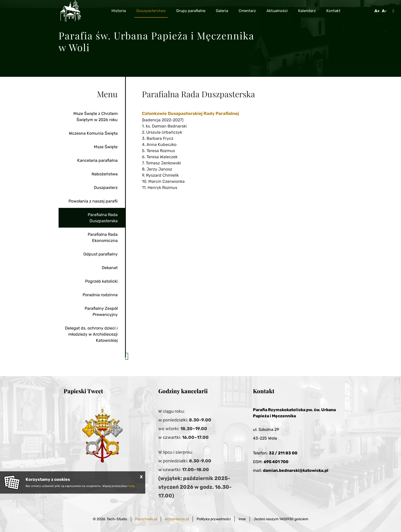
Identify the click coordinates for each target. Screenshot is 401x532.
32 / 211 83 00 (283, 453)
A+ (377, 11)
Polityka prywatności (214, 519)
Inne (242, 519)
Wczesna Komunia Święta (93, 133)
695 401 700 (276, 462)
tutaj (131, 486)
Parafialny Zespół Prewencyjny (101, 311)
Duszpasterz (106, 188)
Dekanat (110, 268)
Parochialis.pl (146, 519)
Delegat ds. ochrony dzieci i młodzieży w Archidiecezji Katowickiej (91, 334)
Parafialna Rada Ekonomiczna (103, 237)
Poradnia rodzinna (100, 295)
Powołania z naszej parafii (93, 201)
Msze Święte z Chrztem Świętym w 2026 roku (96, 117)
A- (384, 11)
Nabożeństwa (105, 174)
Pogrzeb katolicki (101, 281)
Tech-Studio (117, 519)
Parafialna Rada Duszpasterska (103, 218)
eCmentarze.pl (177, 519)
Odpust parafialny (101, 254)
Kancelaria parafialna (97, 160)
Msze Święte (106, 147)
